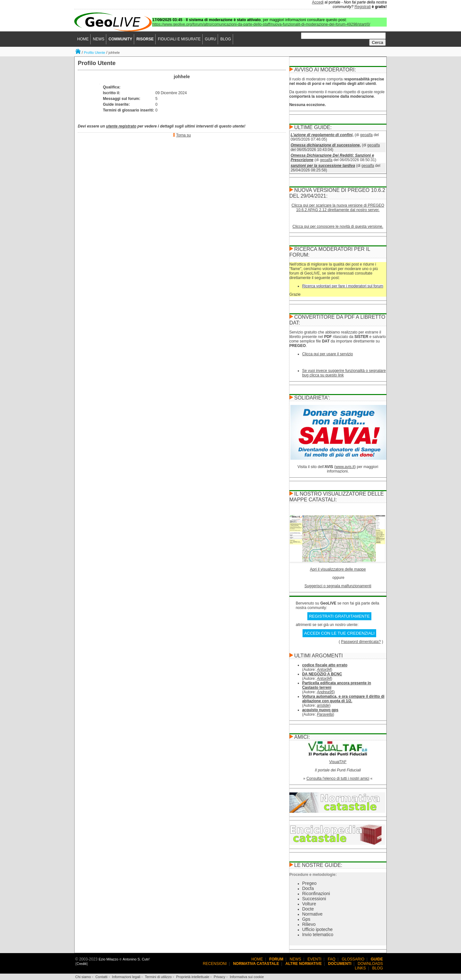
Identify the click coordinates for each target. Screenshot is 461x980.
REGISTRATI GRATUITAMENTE (339, 616)
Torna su (183, 135)
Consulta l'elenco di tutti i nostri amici (338, 778)
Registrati (363, 7)
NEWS (99, 39)
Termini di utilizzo (158, 977)
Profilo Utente (95, 53)
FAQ (332, 959)
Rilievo (309, 924)
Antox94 (324, 670)
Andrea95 (325, 692)
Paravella (325, 714)
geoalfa (366, 135)
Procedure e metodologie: (313, 875)
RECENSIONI (215, 964)
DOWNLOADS (370, 964)
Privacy (220, 977)
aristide (323, 705)
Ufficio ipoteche (317, 929)
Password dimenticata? (361, 642)
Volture (309, 904)
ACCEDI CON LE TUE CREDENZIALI (339, 633)
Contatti (101, 977)
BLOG (226, 39)
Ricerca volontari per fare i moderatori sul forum (343, 286)
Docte (308, 909)
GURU (210, 39)
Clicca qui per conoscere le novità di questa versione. (338, 226)
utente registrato (121, 126)
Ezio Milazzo (109, 959)
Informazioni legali (126, 977)
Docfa (308, 888)
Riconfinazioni (316, 894)
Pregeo (309, 883)
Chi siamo (83, 977)
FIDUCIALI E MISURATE (179, 39)
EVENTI (315, 959)
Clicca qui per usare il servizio (328, 354)
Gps (306, 919)
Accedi (318, 2)
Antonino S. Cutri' (136, 959)
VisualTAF (338, 762)
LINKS (360, 968)
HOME (83, 39)
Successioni (314, 899)
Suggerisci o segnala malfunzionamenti (338, 586)
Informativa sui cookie (247, 977)
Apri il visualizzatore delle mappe (338, 569)
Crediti (82, 964)
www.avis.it (345, 467)
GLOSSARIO (353, 959)
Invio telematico (318, 935)
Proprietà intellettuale (193, 977)
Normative (312, 914)
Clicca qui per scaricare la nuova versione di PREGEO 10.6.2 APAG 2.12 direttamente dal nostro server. (338, 208)
